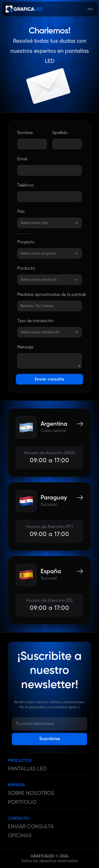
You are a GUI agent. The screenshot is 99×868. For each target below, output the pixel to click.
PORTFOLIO (22, 802)
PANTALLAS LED (27, 769)
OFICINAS (20, 836)
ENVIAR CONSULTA (31, 827)
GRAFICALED (43, 856)
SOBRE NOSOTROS (31, 793)
